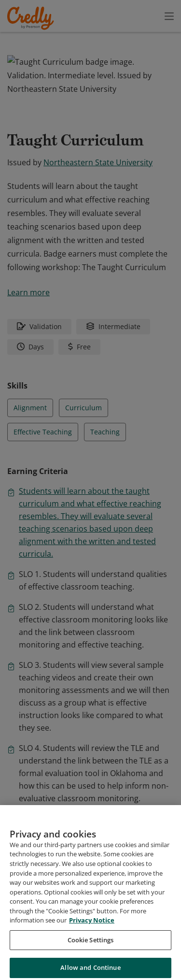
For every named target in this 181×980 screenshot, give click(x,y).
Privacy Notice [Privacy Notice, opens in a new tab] (92, 962)
